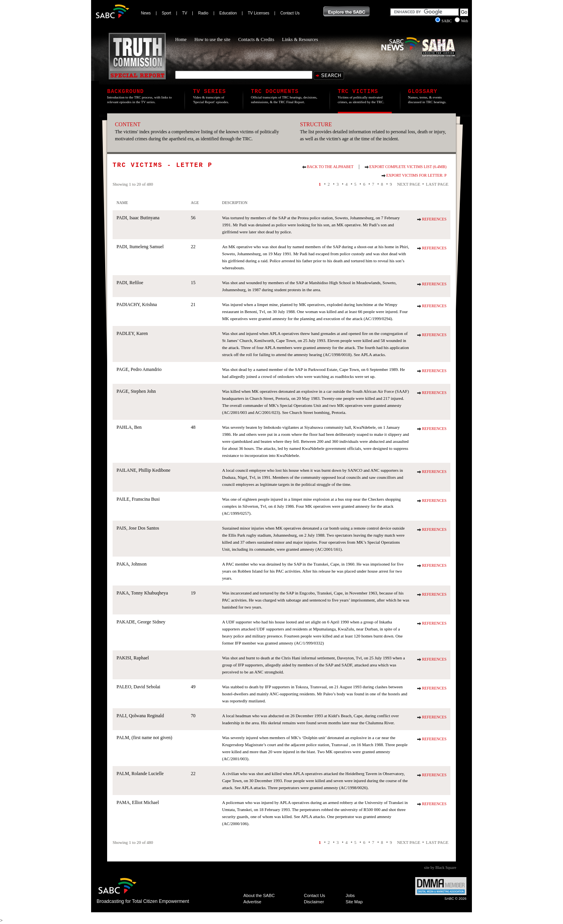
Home (181, 39)
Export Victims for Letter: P (416, 175)
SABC (444, 21)
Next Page (409, 184)
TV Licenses (259, 13)
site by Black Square (440, 868)
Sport (167, 13)
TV (185, 13)
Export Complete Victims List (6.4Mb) (408, 167)
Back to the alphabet (330, 167)
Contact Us (290, 13)
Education (228, 13)
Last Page (437, 184)
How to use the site (212, 39)
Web (461, 21)
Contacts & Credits (256, 39)
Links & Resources (300, 39)
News (146, 13)
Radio (203, 13)
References (434, 219)
